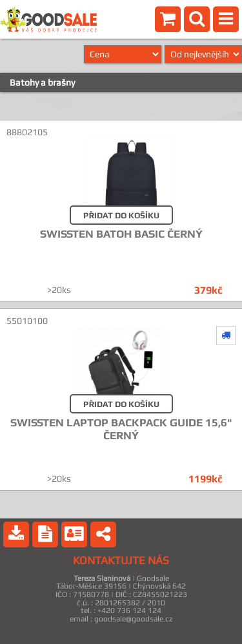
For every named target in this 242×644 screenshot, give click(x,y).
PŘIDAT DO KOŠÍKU (121, 215)
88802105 (27, 132)
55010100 (27, 321)
